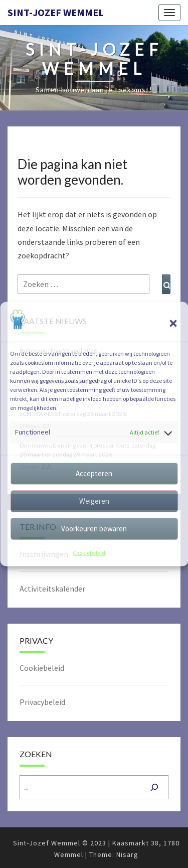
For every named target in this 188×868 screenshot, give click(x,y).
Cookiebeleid (89, 552)
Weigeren (94, 501)
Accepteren (94, 473)
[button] (173, 324)
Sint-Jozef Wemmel (56, 12)
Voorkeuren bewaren (94, 529)
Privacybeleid (42, 702)
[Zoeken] (154, 787)
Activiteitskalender (52, 589)
